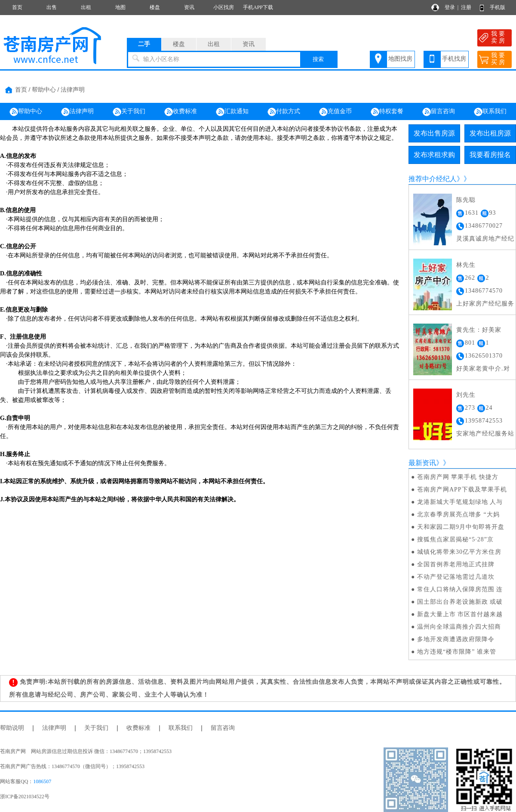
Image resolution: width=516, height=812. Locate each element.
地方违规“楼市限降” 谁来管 (457, 652)
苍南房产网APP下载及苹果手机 (462, 489)
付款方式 (284, 112)
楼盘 (155, 7)
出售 (52, 7)
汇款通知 (232, 112)
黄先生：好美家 (479, 330)
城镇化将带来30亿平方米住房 (459, 552)
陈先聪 (466, 200)
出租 (86, 7)
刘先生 (466, 395)
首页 (17, 7)
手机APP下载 (258, 7)
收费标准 (181, 112)
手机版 (498, 7)
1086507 (42, 781)
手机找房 (454, 59)
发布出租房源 (490, 133)
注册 (466, 7)
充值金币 (335, 112)
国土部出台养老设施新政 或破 (460, 602)
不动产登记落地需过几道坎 (456, 577)
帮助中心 (44, 90)
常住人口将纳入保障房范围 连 (460, 589)
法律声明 (73, 90)
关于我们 (129, 112)
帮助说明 (12, 728)
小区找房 (224, 7)
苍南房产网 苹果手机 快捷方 (458, 477)
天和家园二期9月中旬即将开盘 (461, 527)
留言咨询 (439, 112)
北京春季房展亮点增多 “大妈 (458, 514)
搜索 (318, 59)
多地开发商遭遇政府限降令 (456, 639)
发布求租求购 (434, 155)
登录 (450, 7)
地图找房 (400, 59)
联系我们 (490, 112)
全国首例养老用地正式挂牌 (456, 564)
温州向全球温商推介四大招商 (459, 627)
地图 (120, 7)
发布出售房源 (434, 133)
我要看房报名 (490, 155)
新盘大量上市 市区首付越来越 (460, 614)
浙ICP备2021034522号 (25, 797)
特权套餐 (387, 112)
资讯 (189, 7)
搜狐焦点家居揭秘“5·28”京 (455, 539)
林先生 (466, 265)
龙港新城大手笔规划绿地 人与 (460, 502)
